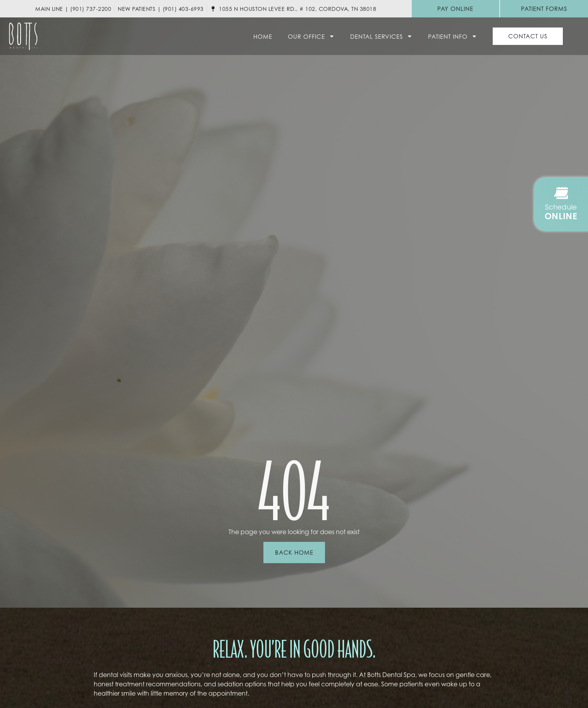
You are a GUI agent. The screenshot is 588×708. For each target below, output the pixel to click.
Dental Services (381, 36)
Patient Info (453, 36)
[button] (561, 204)
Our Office (311, 36)
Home (263, 36)
